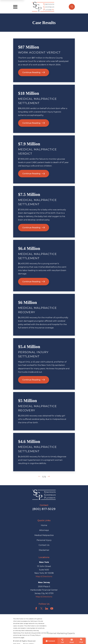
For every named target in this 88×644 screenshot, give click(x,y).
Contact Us (44, 545)
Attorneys (44, 530)
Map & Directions (44, 576)
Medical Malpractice (44, 535)
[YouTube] (52, 608)
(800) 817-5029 (44, 509)
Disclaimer (44, 550)
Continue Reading (34, 72)
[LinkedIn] (47, 608)
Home (44, 525)
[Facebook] (36, 608)
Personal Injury (44, 540)
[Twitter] (41, 608)
